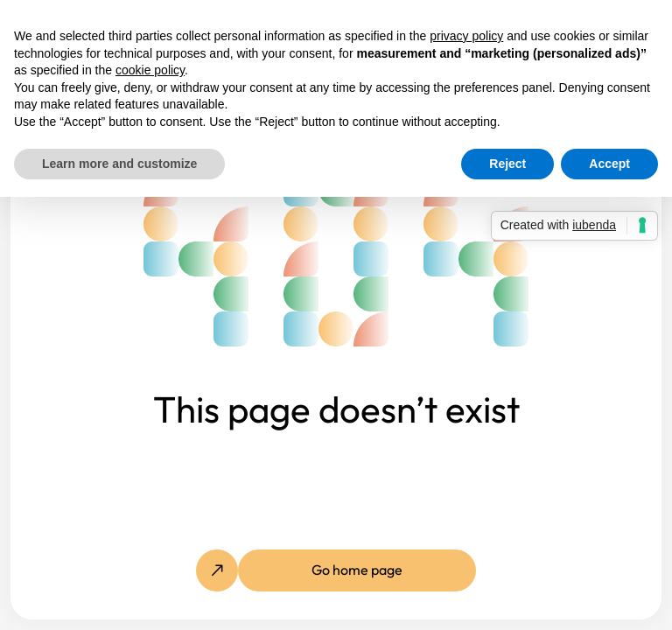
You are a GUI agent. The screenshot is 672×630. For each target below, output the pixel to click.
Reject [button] (507, 164)
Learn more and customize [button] (119, 164)
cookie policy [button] (150, 70)
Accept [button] (609, 164)
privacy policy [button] (466, 36)
